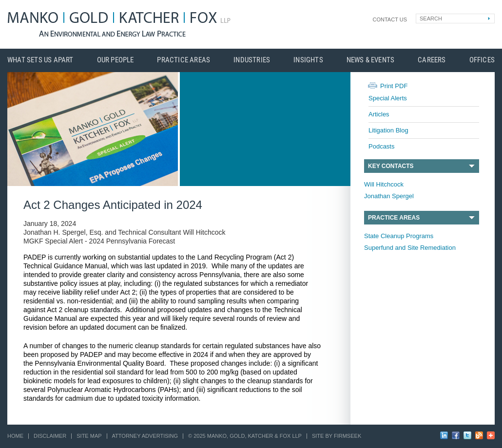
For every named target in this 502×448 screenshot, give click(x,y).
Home (15, 436)
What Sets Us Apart (40, 60)
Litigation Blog (388, 130)
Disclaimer (50, 436)
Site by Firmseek (337, 436)
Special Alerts (388, 98)
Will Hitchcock (384, 184)
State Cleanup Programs (399, 236)
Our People (116, 60)
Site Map (89, 436)
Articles (379, 114)
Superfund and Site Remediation (410, 248)
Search (431, 19)
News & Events (371, 60)
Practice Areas (183, 60)
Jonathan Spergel (389, 196)
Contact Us (390, 19)
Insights (308, 60)
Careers (432, 60)
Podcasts (381, 146)
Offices (482, 60)
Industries (252, 60)
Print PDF (394, 86)
